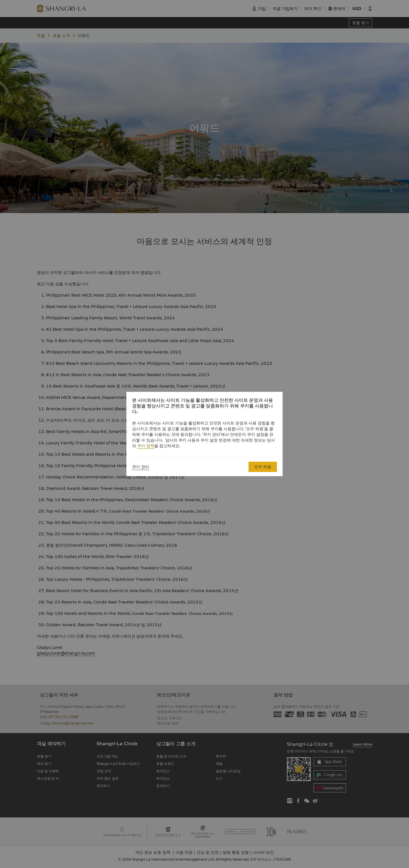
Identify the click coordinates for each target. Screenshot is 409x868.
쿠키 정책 (146, 446)
